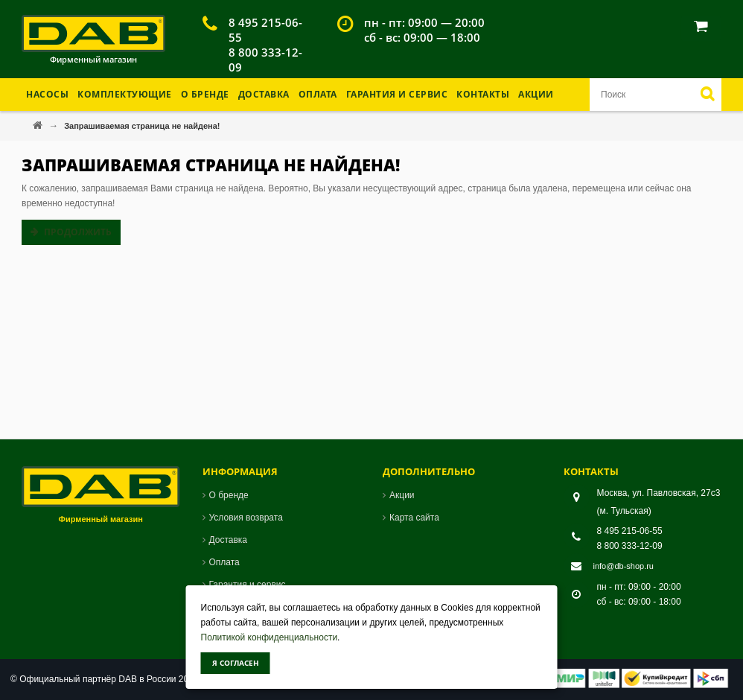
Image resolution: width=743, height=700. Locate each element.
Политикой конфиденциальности (270, 637)
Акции (536, 94)
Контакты (483, 94)
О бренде (205, 94)
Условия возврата (246, 518)
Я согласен (236, 663)
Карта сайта (414, 518)
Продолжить (78, 232)
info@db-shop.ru (624, 566)
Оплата (318, 94)
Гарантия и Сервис (397, 94)
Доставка (264, 94)
